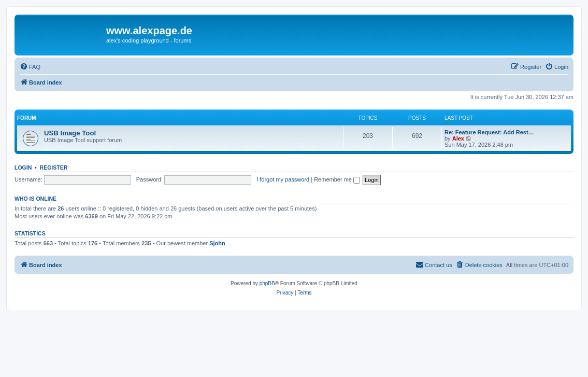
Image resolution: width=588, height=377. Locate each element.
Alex (458, 138)
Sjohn (217, 243)
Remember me (337, 179)
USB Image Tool (70, 133)
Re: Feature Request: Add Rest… (489, 132)
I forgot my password (283, 179)
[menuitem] (30, 67)
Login (23, 167)
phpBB (267, 283)
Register (54, 167)
